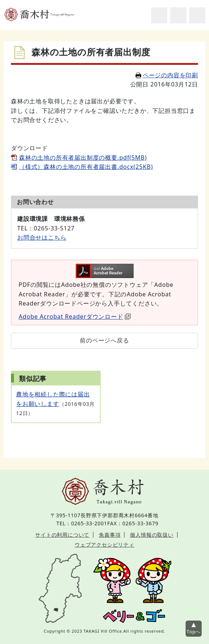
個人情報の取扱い (152, 535)
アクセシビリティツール (178, 15)
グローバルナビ (197, 15)
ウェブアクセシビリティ (104, 545)
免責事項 (110, 535)
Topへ (194, 632)
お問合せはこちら (42, 237)
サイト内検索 (159, 15)
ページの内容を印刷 (167, 75)
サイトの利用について (62, 535)
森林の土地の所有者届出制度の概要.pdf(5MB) (83, 158)
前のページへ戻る (104, 340)
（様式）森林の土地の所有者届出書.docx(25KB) (86, 167)
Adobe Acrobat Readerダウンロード (75, 317)
